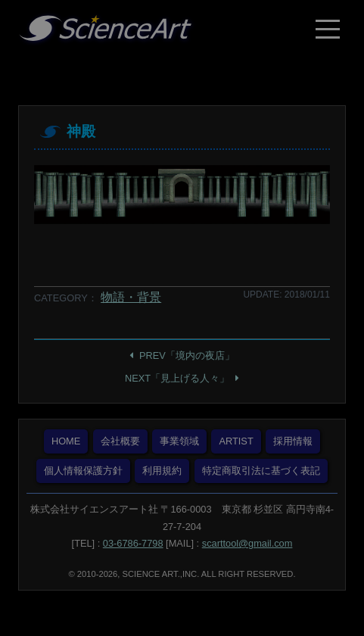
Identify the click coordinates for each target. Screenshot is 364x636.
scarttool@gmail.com (247, 543)
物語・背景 (131, 297)
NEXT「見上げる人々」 (177, 378)
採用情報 (293, 441)
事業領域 (179, 441)
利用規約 (162, 471)
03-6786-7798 (133, 543)
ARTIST (236, 441)
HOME (66, 441)
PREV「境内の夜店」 (187, 355)
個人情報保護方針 (83, 471)
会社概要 (120, 441)
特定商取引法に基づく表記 (261, 471)
